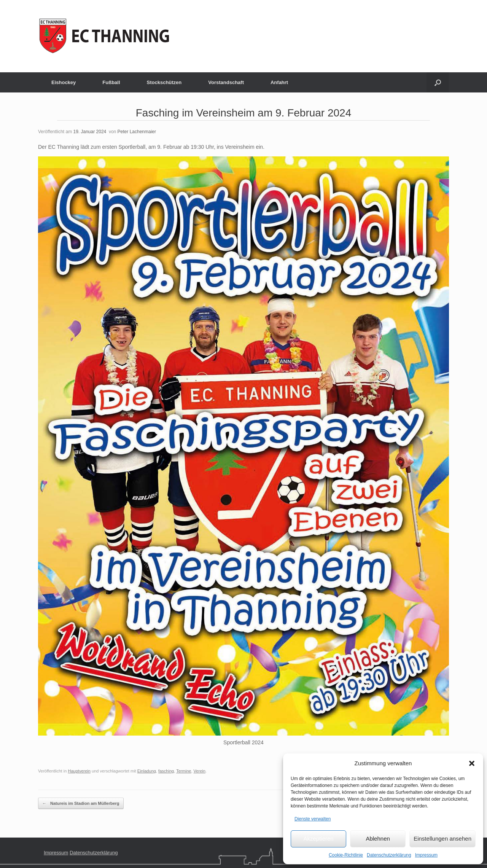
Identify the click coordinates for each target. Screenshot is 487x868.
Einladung (147, 771)
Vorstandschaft (226, 82)
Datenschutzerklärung (389, 855)
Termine (184, 771)
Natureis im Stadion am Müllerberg (81, 803)
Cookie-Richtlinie (346, 855)
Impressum (426, 855)
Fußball (111, 82)
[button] (472, 763)
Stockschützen (164, 82)
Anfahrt (279, 82)
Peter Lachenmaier (137, 132)
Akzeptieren (318, 839)
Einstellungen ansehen (442, 839)
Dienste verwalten (313, 819)
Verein (200, 771)
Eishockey (64, 82)
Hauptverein (79, 771)
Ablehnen (378, 839)
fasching (166, 771)
